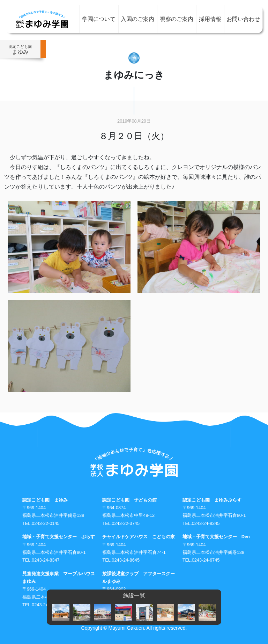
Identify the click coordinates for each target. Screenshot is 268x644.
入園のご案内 (137, 19)
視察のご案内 (177, 19)
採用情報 (210, 19)
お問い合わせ (243, 19)
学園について (99, 19)
